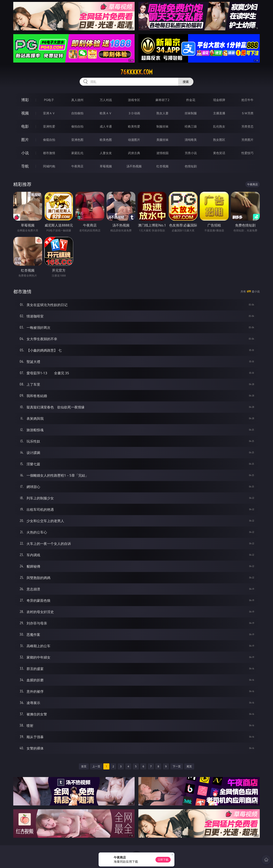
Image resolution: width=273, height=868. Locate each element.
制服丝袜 (162, 126)
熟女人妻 (162, 113)
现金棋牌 (219, 100)
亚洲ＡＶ (49, 113)
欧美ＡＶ (106, 113)
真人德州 (77, 100)
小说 (25, 153)
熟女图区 (219, 140)
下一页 (177, 766)
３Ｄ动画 (134, 113)
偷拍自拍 (77, 126)
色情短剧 (191, 166)
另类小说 (191, 153)
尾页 (189, 766)
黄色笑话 (219, 153)
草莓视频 (106, 166)
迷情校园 (162, 153)
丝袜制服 (191, 113)
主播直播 (219, 113)
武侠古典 (134, 153)
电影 (25, 126)
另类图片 (247, 140)
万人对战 (106, 100)
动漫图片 (134, 140)
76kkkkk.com (137, 72)
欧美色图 (106, 140)
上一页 (96, 766)
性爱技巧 (247, 153)
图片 (25, 140)
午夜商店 (77, 166)
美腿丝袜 (162, 140)
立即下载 (163, 860)
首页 (84, 766)
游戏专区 (134, 100)
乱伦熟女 (219, 126)
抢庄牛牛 (247, 100)
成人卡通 (106, 126)
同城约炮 (49, 166)
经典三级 (191, 126)
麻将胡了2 (162, 100)
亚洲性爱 (49, 126)
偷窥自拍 (49, 140)
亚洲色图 (77, 140)
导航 (25, 166)
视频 (25, 113)
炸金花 (191, 100)
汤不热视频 (134, 166)
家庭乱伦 (77, 153)
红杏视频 (162, 166)
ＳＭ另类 (247, 113)
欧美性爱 (134, 126)
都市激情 (49, 153)
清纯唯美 (191, 140)
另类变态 (247, 126)
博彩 (25, 100)
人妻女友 (106, 153)
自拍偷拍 (77, 113)
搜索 (186, 82)
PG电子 (49, 100)
